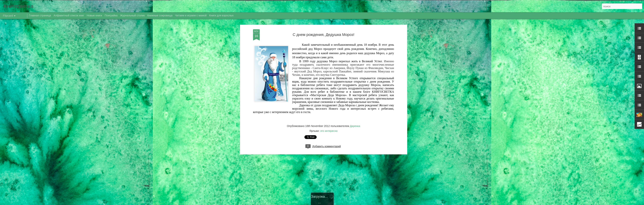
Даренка (355, 123)
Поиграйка (111, 15)
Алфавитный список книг (69, 15)
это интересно (329, 128)
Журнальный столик (132, 15)
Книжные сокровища (160, 15)
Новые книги (94, 15)
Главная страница (40, 15)
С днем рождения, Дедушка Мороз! (323, 31)
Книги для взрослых (221, 15)
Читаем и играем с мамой (191, 15)
